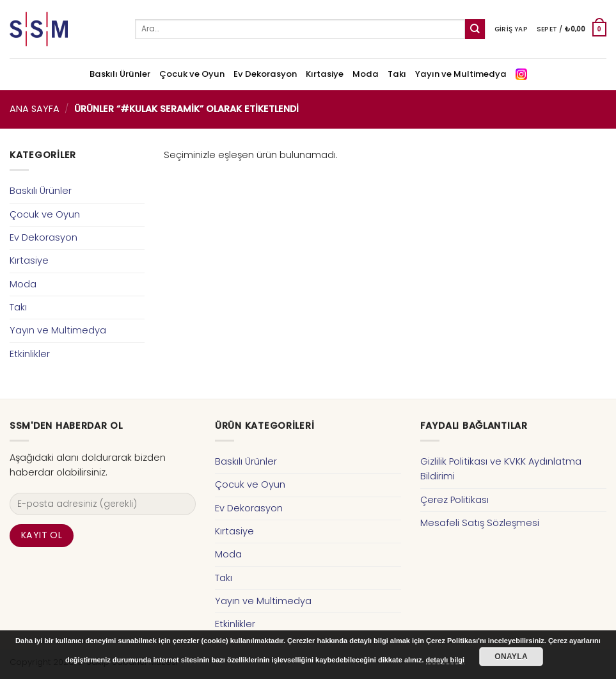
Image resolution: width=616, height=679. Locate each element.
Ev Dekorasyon (265, 74)
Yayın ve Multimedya (461, 74)
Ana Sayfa (35, 109)
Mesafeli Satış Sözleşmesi (480, 523)
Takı (397, 74)
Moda (366, 74)
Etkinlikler (30, 354)
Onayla (511, 657)
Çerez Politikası (454, 500)
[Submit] (475, 29)
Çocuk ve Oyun (192, 74)
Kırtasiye (325, 74)
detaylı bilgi (446, 660)
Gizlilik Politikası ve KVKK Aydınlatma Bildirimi (501, 469)
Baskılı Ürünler (120, 74)
